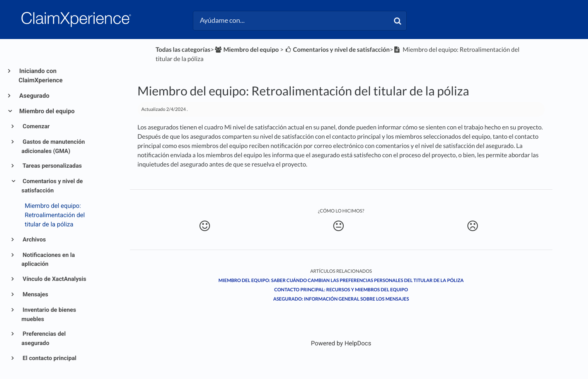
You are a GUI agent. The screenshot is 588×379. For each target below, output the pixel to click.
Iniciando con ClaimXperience (41, 76)
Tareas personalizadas (52, 166)
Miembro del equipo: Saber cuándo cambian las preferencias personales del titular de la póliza (341, 280)
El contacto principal (49, 358)
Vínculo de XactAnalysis (54, 279)
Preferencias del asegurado (44, 338)
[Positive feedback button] (205, 226)
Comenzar (36, 126)
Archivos (34, 240)
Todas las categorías (183, 50)
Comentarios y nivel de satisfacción (52, 186)
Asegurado (34, 96)
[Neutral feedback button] (339, 226)
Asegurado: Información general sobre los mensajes (341, 299)
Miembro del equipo (47, 111)
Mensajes (35, 294)
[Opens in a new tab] (341, 343)
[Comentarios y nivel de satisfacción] (337, 50)
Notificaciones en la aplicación (48, 260)
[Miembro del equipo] (246, 50)
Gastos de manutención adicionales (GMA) (53, 146)
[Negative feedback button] (473, 226)
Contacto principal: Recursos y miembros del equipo (341, 290)
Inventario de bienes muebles (49, 314)
